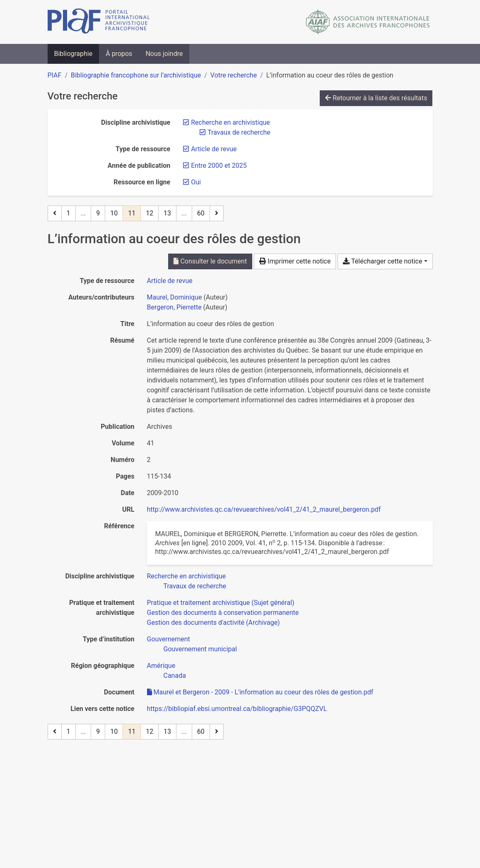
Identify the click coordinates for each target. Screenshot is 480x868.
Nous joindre (164, 54)
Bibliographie (74, 54)
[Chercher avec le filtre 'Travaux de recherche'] (195, 586)
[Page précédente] (55, 213)
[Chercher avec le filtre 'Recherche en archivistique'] (187, 576)
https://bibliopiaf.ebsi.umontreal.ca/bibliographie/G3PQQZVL (237, 709)
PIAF (55, 75)
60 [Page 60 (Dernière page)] (201, 213)
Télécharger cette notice (382, 261)
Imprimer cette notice (295, 261)
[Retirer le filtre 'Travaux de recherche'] (239, 132)
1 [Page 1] (69, 213)
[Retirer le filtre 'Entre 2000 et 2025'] (219, 166)
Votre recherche (234, 75)
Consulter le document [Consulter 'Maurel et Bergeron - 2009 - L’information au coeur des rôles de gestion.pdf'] (210, 261)
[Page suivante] (217, 213)
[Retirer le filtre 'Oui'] (196, 182)
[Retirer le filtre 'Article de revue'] (214, 149)
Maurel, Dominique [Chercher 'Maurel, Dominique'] (175, 297)
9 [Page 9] (98, 213)
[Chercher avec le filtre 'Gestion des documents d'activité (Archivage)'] (213, 623)
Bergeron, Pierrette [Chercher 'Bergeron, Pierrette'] (174, 307)
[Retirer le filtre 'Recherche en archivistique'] (230, 122)
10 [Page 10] (114, 213)
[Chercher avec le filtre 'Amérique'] (161, 666)
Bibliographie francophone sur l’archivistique (136, 75)
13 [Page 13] (167, 213)
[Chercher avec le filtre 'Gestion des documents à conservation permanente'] (223, 613)
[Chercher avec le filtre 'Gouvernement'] (169, 639)
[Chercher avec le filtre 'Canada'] (175, 676)
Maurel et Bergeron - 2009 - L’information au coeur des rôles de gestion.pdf (260, 692)
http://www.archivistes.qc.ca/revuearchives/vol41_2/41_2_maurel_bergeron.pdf (264, 509)
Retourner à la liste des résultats (376, 98)
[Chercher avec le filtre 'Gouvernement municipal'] (200, 649)
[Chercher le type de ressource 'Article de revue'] (170, 281)
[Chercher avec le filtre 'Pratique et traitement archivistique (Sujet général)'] (221, 603)
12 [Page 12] (150, 213)
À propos (119, 54)
